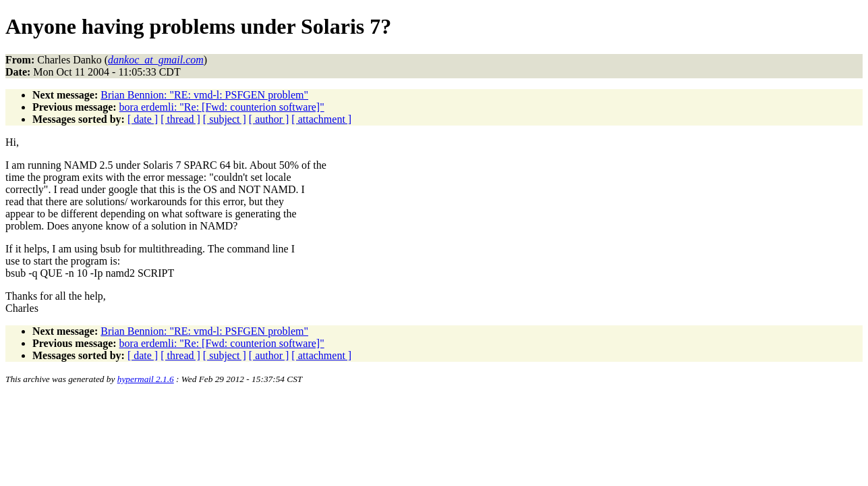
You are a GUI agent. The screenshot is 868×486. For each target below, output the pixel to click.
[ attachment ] (321, 119)
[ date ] (143, 119)
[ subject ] (225, 119)
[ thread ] (180, 119)
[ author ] (269, 119)
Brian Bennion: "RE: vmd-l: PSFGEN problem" (204, 95)
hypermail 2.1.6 (146, 379)
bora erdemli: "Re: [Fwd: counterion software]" (222, 107)
